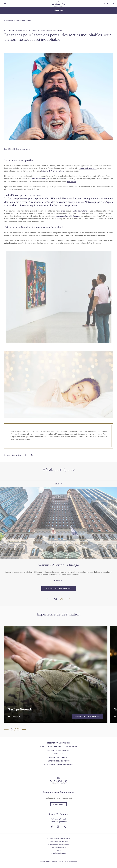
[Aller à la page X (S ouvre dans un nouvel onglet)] (65, 827)
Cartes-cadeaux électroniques (59, 764)
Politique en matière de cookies (58, 844)
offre (63, 215)
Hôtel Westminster (39, 183)
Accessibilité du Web (59, 847)
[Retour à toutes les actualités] (17, 21)
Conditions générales (58, 853)
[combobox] (58, 492)
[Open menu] (6, 4)
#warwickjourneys (59, 822)
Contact (58, 850)
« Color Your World (79, 215)
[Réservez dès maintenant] (88, 721)
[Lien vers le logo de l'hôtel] (59, 780)
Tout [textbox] (57, 492)
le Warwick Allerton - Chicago (53, 175)
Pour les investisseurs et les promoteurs (59, 746)
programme (60, 220)
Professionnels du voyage (58, 761)
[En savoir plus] (14, 721)
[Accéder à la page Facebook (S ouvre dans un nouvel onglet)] (52, 827)
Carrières (58, 754)
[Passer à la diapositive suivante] (68, 603)
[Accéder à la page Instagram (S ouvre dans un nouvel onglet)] (58, 827)
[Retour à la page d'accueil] (59, 4)
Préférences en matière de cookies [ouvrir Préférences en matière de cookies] (59, 838)
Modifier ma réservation (58, 743)
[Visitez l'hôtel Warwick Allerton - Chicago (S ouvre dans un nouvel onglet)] (58, 585)
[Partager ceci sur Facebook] (26, 459)
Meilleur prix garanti (59, 757)
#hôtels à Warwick (59, 819)
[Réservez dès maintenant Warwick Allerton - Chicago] (59, 593)
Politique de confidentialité (59, 841)
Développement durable (58, 750)
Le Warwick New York (88, 172)
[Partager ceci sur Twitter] (32, 459)
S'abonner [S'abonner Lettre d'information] (58, 804)
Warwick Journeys (73, 220)
